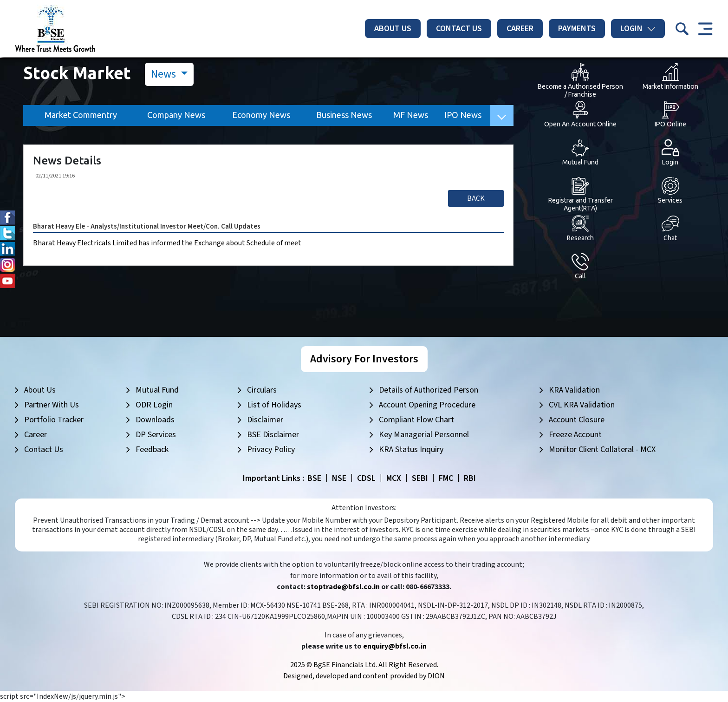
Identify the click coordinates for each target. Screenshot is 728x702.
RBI (470, 478)
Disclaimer (265, 420)
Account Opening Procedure (427, 405)
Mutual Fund (157, 390)
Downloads (155, 420)
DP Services (156, 435)
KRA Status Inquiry (411, 449)
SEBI (420, 478)
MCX (394, 478)
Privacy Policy (271, 449)
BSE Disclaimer (273, 435)
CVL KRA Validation (582, 405)
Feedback (152, 449)
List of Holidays (274, 405)
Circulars (262, 390)
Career (520, 29)
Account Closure (577, 420)
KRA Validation (574, 390)
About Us (393, 29)
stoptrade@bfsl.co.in (343, 587)
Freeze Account (575, 435)
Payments (577, 29)
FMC (446, 478)
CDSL (366, 478)
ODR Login (154, 405)
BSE (314, 478)
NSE (339, 478)
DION (436, 676)
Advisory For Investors (364, 359)
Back (476, 198)
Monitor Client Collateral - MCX (602, 449)
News (165, 74)
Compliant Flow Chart (416, 420)
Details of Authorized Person (429, 390)
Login (638, 29)
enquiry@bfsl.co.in (395, 646)
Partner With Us (52, 405)
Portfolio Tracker (54, 420)
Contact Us (459, 29)
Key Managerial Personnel (424, 435)
